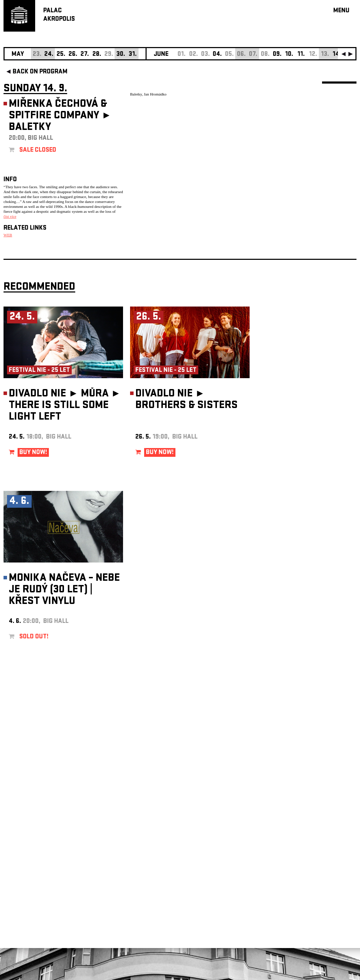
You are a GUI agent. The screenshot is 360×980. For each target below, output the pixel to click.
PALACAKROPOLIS (59, 15)
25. (61, 55)
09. (277, 55)
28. (97, 55)
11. (301, 55)
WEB (8, 235)
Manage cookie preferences (31, 885)
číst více (10, 216)
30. (121, 55)
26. (73, 55)
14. (337, 55)
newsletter (311, 803)
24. (49, 55)
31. (133, 55)
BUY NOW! (33, 453)
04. (217, 55)
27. (85, 55)
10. (289, 55)
